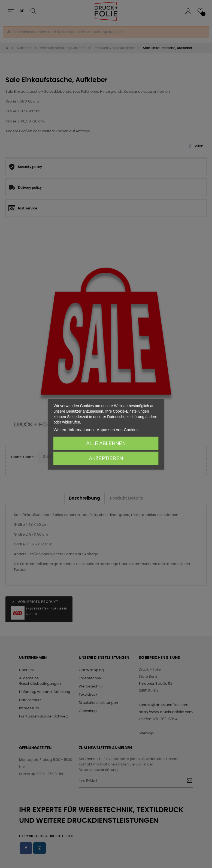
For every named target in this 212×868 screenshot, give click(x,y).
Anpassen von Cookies (118, 430)
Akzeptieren (106, 458)
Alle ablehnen (106, 443)
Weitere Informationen (73, 430)
